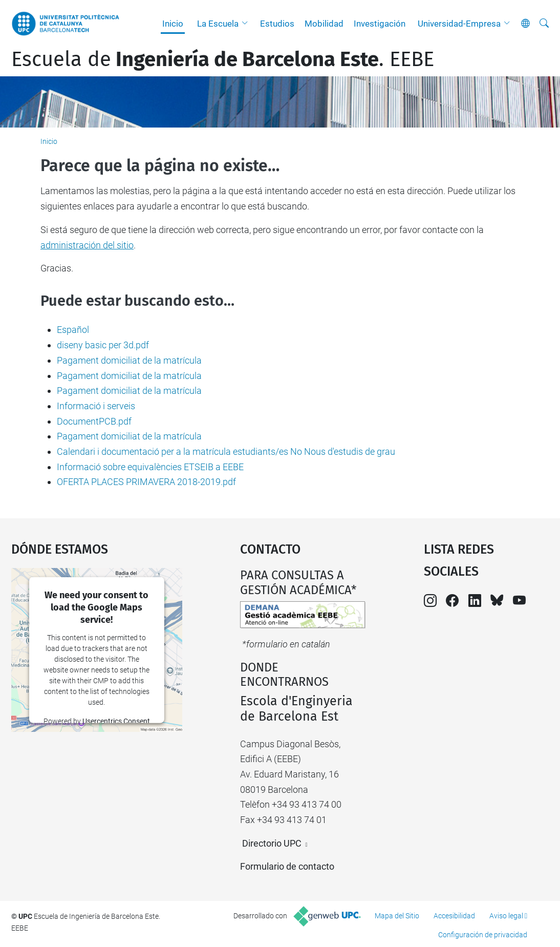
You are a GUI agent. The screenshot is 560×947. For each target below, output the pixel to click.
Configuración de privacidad (483, 935)
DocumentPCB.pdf (94, 421)
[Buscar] (544, 24)
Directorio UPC (272, 843)
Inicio (173, 24)
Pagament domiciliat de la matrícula (129, 360)
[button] (247, 24)
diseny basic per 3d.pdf (103, 345)
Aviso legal (506, 916)
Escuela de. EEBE (223, 59)
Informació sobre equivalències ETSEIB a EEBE (150, 467)
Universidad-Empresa (459, 24)
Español (73, 330)
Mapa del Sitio (397, 916)
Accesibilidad (454, 916)
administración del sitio (87, 245)
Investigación (380, 24)
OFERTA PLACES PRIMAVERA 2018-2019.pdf (146, 482)
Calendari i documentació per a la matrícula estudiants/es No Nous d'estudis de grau (226, 451)
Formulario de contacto (287, 866)
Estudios (277, 24)
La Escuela (218, 24)
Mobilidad (324, 24)
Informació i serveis (96, 406)
